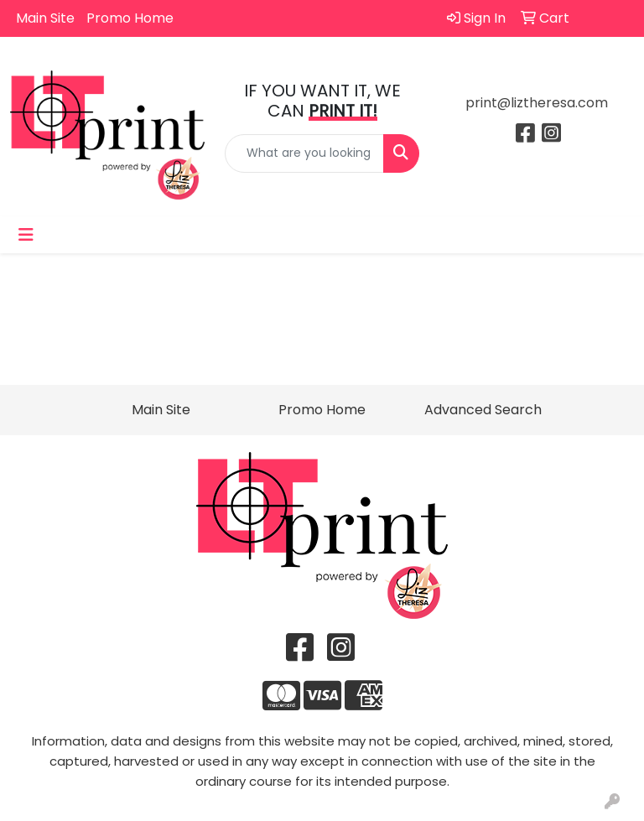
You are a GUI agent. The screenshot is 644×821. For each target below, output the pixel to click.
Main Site (45, 18)
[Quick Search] (304, 153)
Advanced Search (483, 410)
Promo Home (130, 18)
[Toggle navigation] (26, 235)
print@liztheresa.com (537, 103)
